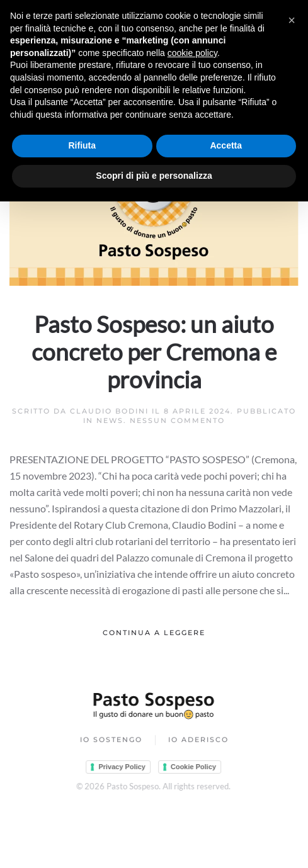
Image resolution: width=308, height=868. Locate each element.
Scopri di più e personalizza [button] (154, 176)
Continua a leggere (154, 633)
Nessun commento (177, 420)
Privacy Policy (121, 767)
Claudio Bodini (109, 411)
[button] (292, 20)
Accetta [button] (226, 145)
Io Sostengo (111, 740)
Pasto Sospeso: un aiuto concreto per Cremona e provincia (154, 352)
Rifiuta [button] (82, 145)
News (110, 420)
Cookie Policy (193, 767)
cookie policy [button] (192, 53)
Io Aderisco (198, 740)
